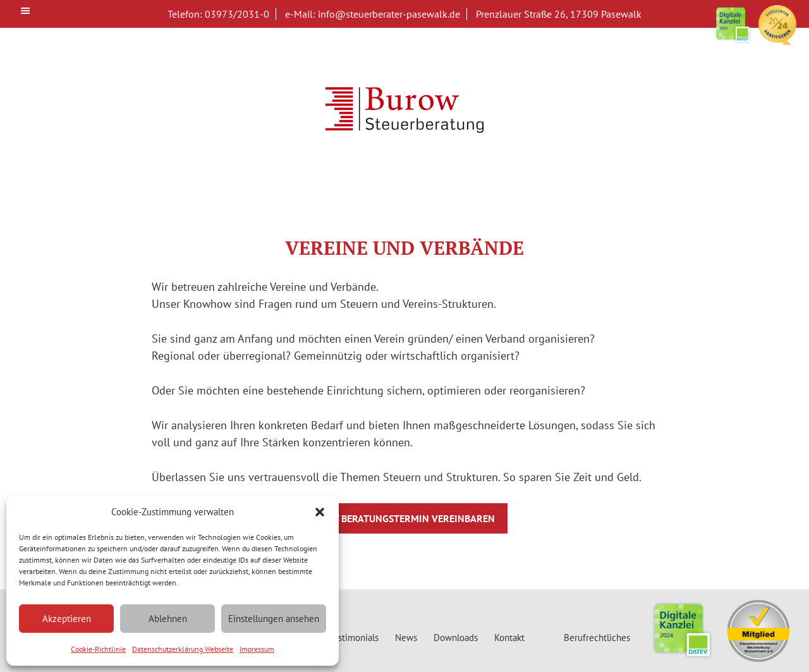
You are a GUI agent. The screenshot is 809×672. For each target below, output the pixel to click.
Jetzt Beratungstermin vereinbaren (405, 518)
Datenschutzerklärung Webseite (183, 649)
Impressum (257, 649)
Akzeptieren (67, 619)
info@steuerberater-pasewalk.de (389, 14)
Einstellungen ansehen (274, 619)
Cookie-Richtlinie (98, 649)
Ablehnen (168, 619)
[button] (320, 512)
